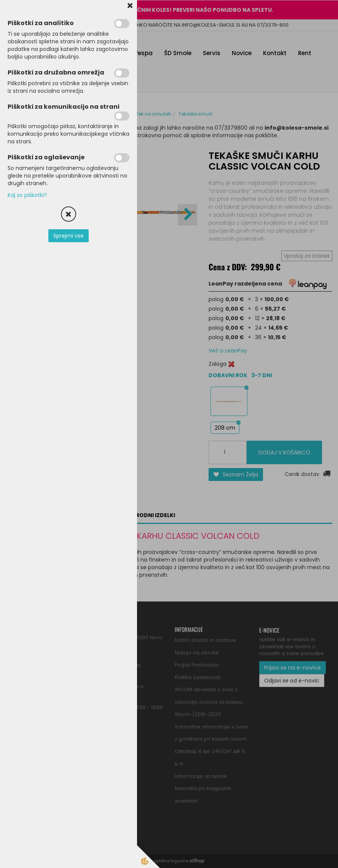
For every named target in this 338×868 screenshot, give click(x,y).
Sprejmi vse (69, 236)
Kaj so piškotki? (27, 195)
